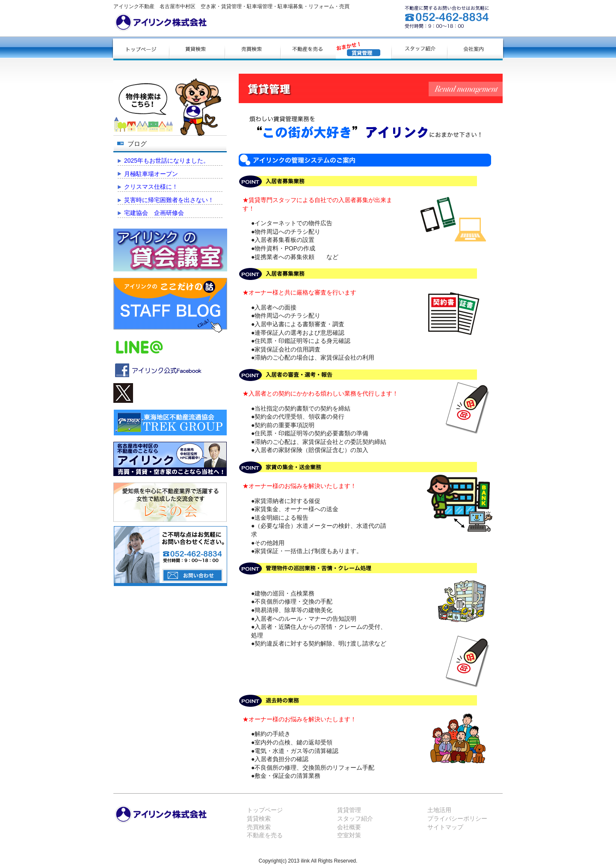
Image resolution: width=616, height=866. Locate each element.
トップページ (265, 810)
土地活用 (439, 810)
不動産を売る (265, 835)
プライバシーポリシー (457, 818)
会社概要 (349, 827)
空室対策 (349, 835)
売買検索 (259, 827)
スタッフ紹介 (355, 818)
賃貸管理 (349, 810)
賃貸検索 (259, 818)
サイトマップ (445, 827)
